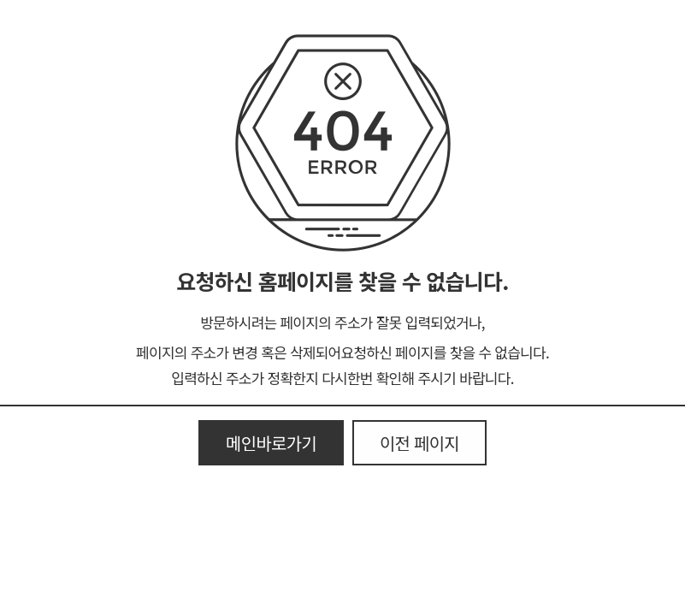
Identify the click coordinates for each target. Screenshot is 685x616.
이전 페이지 (419, 443)
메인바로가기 (271, 443)
